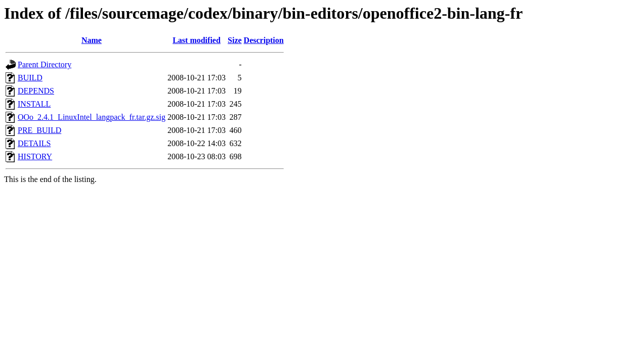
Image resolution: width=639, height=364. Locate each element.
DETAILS (34, 143)
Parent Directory (45, 64)
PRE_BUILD (39, 130)
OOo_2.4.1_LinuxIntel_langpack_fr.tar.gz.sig (92, 117)
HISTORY (35, 156)
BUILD (30, 78)
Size (235, 40)
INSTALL (34, 104)
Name (92, 40)
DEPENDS (36, 91)
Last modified (197, 40)
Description (264, 40)
